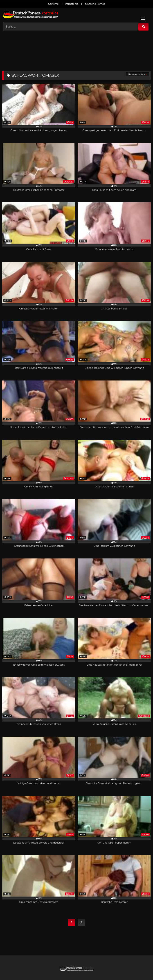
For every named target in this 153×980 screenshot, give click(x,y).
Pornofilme (72, 4)
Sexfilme (53, 4)
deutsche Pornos (95, 4)
